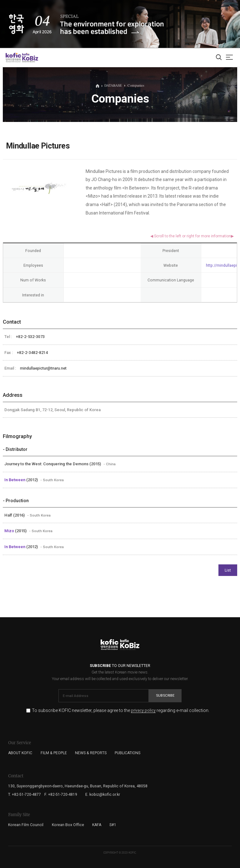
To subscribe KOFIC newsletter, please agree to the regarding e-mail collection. (121, 711)
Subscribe (165, 695)
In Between (15, 480)
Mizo (10, 531)
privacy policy (143, 711)
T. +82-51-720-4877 (25, 795)
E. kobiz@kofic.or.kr (103, 795)
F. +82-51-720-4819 (61, 795)
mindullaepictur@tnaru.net (43, 368)
